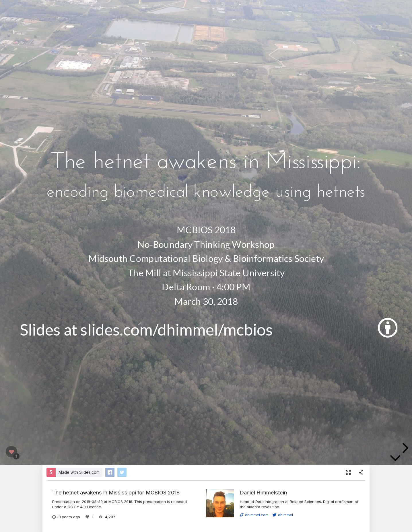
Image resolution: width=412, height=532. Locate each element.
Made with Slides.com (79, 472)
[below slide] (395, 459)
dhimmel (283, 515)
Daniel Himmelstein (263, 492)
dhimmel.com (254, 515)
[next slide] (405, 448)
